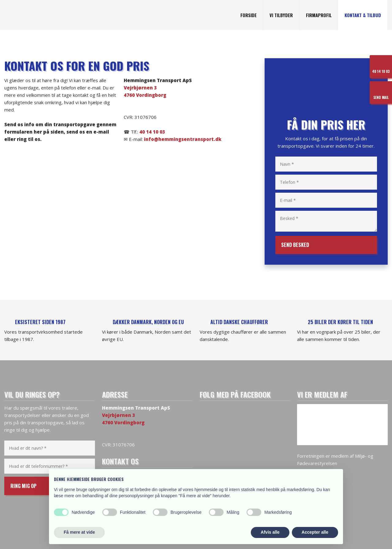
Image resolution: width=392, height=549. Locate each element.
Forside (249, 15)
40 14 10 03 (152, 132)
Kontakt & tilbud (363, 15)
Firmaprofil (319, 15)
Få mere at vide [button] (79, 532)
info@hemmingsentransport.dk (183, 139)
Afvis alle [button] (270, 532)
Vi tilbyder (281, 15)
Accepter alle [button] (315, 532)
